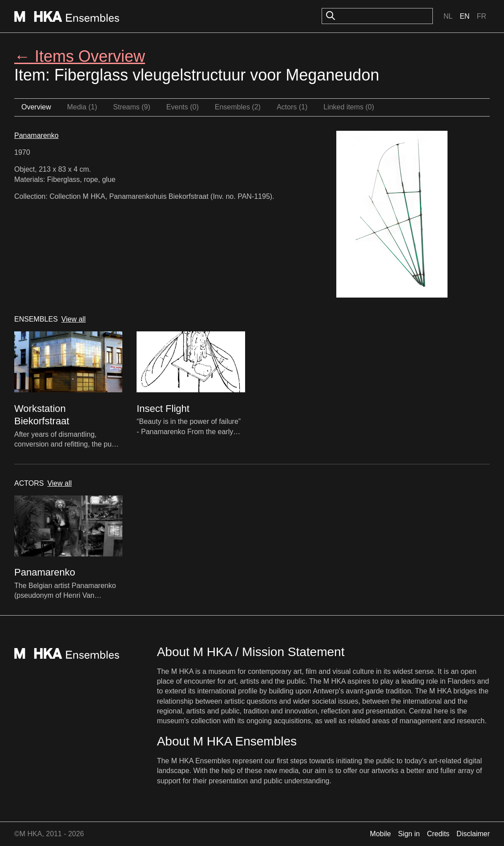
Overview (36, 107)
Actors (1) (292, 107)
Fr (482, 16)
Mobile (381, 834)
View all (74, 319)
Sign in (409, 834)
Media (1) (82, 107)
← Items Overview (80, 56)
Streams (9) (132, 107)
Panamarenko (36, 135)
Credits (438, 834)
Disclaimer (473, 834)
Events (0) (183, 107)
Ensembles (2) (238, 107)
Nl (448, 16)
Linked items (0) (349, 107)
